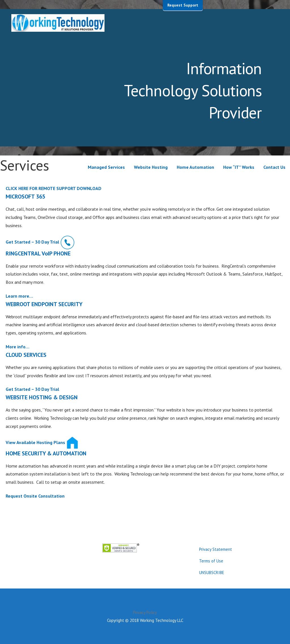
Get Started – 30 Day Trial (32, 242)
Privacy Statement (216, 549)
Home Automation (195, 167)
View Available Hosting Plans (35, 442)
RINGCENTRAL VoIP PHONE (38, 253)
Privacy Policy (145, 612)
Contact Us (274, 167)
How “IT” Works (239, 167)
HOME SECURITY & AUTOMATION (46, 453)
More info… (18, 347)
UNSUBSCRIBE (212, 572)
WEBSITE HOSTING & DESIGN (42, 397)
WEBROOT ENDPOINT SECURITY (44, 304)
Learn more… (19, 296)
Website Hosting (151, 167)
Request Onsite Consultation (35, 496)
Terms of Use (211, 561)
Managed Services (106, 167)
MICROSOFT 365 (25, 197)
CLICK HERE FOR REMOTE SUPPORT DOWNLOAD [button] (54, 188)
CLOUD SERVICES (26, 355)
